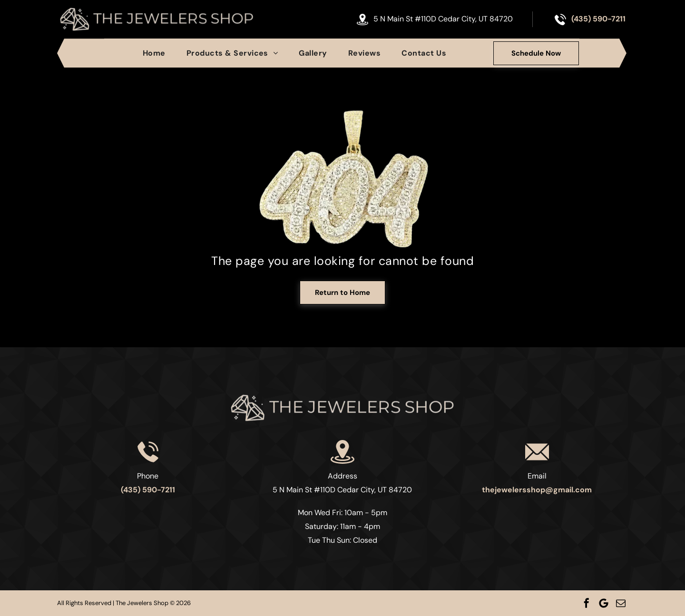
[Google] (604, 603)
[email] (621, 603)
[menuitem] (154, 53)
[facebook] (587, 603)
